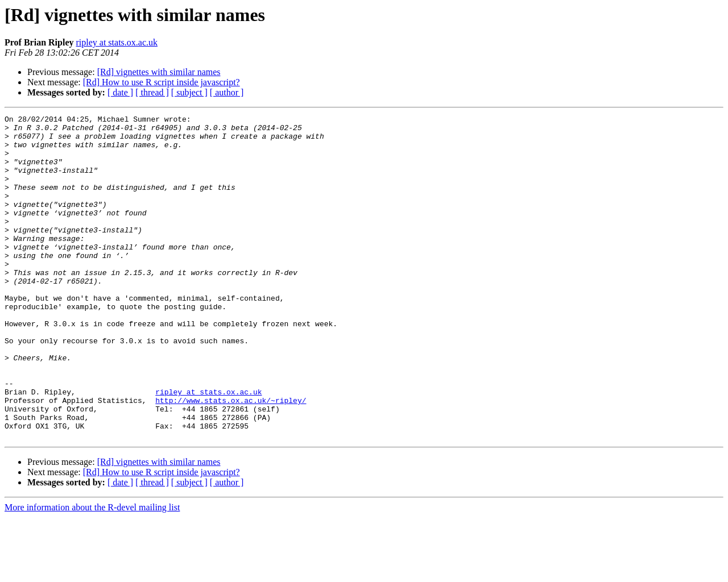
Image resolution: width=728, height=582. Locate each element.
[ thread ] (152, 92)
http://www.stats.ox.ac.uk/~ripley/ (231, 458)
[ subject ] (189, 92)
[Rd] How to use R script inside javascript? (162, 82)
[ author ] (227, 92)
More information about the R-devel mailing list (92, 572)
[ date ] (120, 92)
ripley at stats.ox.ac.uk (117, 42)
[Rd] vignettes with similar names (159, 72)
